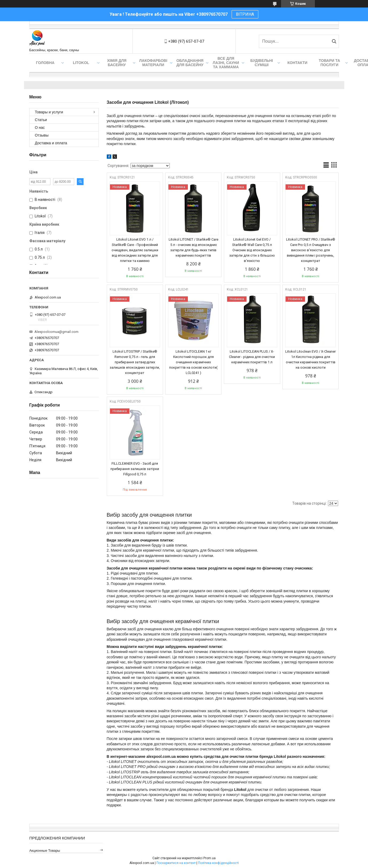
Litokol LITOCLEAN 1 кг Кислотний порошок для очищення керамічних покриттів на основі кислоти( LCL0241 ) (193, 362)
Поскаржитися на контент (176, 863)
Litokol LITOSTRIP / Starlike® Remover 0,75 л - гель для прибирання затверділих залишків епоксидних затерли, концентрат (135, 362)
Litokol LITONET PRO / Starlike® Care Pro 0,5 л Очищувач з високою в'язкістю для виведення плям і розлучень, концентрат (311, 250)
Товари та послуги (330, 63)
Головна (45, 63)
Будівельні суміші (262, 63)
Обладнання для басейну (190, 63)
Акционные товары (45, 851)
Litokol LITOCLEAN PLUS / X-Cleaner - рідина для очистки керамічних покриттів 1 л (252, 357)
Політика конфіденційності (218, 863)
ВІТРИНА (245, 14)
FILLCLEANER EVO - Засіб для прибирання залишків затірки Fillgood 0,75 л (135, 469)
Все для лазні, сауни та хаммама (226, 63)
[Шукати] (334, 41)
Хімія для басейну (117, 63)
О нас (40, 128)
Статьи (41, 120)
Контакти (297, 63)
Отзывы (42, 135)
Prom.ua (209, 858)
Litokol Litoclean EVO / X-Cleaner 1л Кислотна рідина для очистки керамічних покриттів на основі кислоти (310, 359)
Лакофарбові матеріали (153, 63)
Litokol (81, 63)
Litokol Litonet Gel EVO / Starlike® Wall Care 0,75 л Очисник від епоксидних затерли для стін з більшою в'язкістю (252, 250)
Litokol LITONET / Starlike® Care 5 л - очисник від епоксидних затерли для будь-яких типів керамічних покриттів (193, 247)
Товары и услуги (49, 112)
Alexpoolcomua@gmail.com (56, 332)
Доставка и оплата (51, 143)
